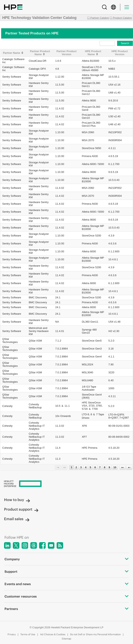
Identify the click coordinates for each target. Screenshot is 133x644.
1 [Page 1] (71, 467)
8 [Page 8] (105, 467)
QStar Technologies (10, 341)
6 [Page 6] (95, 467)
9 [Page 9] (109, 467)
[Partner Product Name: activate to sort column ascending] (40, 53)
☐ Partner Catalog (98, 18)
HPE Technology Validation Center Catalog (39, 18)
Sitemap (66, 639)
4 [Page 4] (86, 467)
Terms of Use (28, 634)
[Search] (104, 7)
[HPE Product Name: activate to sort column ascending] (93, 53)
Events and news (66, 584)
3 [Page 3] (81, 467)
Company (66, 559)
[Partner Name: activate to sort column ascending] (13, 53)
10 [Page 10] (115, 467)
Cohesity (7, 406)
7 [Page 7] (100, 467)
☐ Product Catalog (121, 18)
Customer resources (66, 596)
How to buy (17, 500)
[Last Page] (129, 467)
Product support (21, 509)
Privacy (12, 634)
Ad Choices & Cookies (53, 634)
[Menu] (127, 7)
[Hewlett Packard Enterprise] (66, 484)
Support (66, 571)
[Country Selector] (113, 7)
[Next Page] (123, 467)
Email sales (17, 519)
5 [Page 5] (90, 467)
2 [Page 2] (76, 467)
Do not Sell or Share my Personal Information (95, 634)
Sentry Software (12, 77)
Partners (66, 609)
